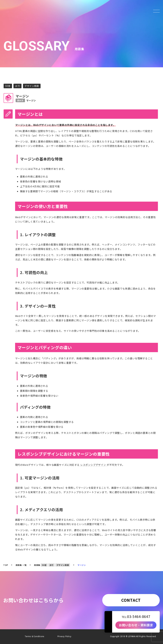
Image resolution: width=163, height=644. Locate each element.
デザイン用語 (32, 86)
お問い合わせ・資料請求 (136, 625)
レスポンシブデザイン (93, 465)
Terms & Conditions (35, 636)
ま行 (17, 86)
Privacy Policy (64, 636)
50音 (8, 86)
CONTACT (131, 600)
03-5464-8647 (139, 616)
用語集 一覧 (21, 565)
